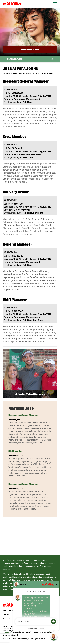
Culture (6, 614)
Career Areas (9, 610)
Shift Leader (15, 451)
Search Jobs (15, 59)
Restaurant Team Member (23, 415)
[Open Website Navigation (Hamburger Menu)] (54, 7)
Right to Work (8, 633)
